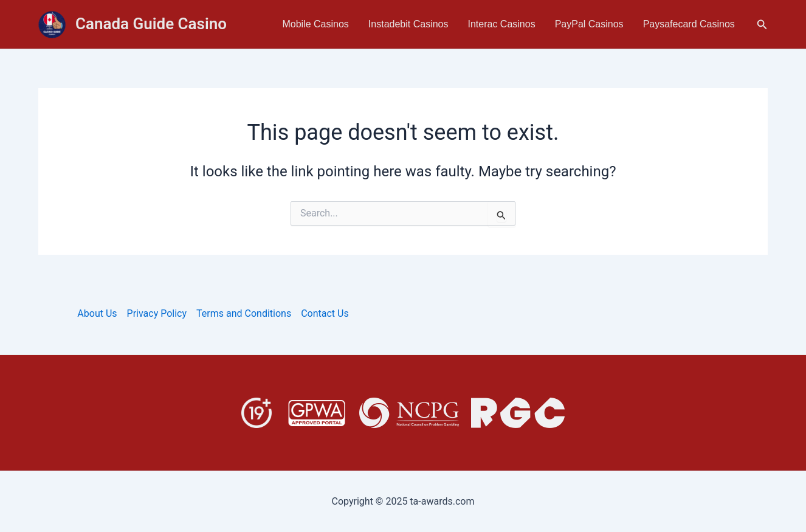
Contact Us (325, 313)
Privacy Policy (157, 313)
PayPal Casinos (589, 24)
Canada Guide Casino (151, 24)
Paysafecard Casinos (689, 24)
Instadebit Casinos (408, 24)
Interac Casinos (502, 24)
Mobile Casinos (315, 24)
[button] (762, 25)
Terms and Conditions (244, 313)
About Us (97, 313)
